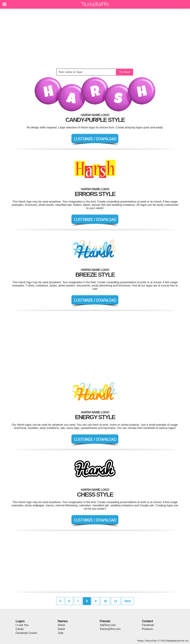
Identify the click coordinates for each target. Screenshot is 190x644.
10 (105, 601)
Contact (147, 621)
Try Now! (124, 72)
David (61, 629)
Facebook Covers (26, 633)
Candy (20, 629)
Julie (61, 633)
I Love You (22, 625)
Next (128, 601)
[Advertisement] (95, 39)
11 (116, 601)
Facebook (148, 625)
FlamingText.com (110, 629)
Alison (62, 625)
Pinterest (147, 629)
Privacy (140, 641)
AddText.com (108, 625)
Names (63, 621)
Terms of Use (151, 641)
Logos (20, 621)
